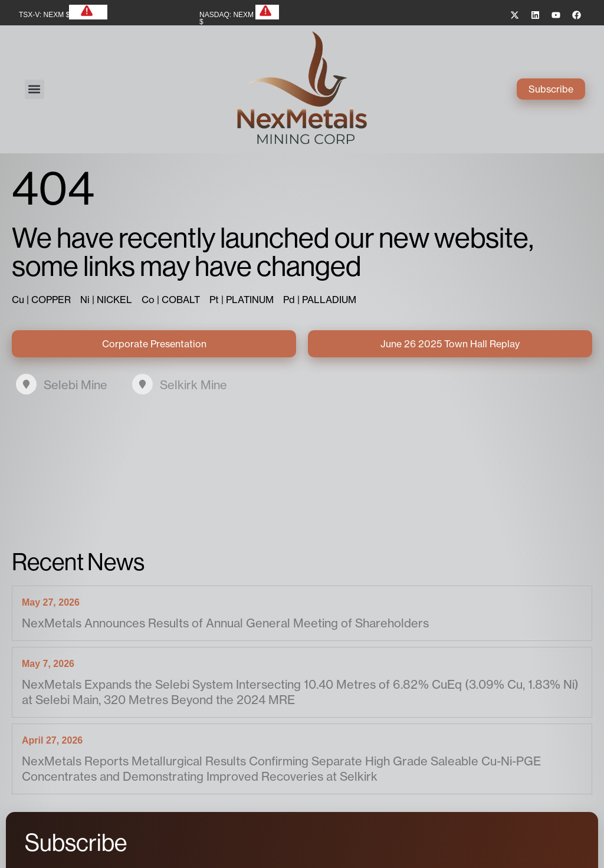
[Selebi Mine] (26, 384)
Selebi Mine (75, 385)
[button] (35, 89)
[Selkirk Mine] (142, 384)
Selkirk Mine (193, 385)
